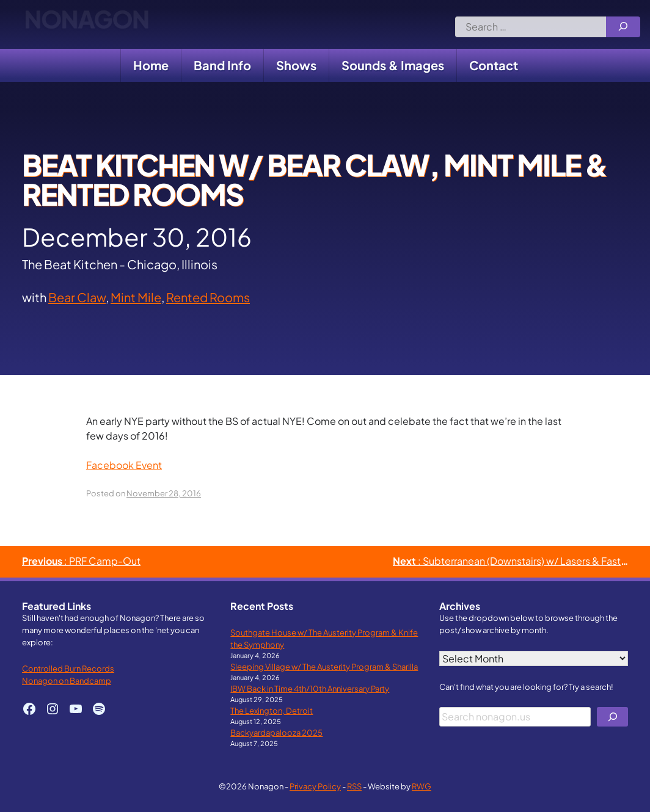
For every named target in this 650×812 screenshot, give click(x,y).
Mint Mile (136, 297)
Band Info (222, 65)
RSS (354, 786)
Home (151, 65)
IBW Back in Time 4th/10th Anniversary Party (310, 688)
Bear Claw (77, 297)
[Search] (623, 27)
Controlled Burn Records (68, 668)
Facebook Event (124, 465)
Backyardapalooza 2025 (276, 732)
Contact (494, 65)
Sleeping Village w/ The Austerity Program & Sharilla (324, 666)
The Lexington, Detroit (272, 710)
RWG (422, 786)
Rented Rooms (208, 297)
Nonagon (86, 24)
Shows (296, 65)
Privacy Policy (315, 786)
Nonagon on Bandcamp (67, 680)
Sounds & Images (393, 65)
